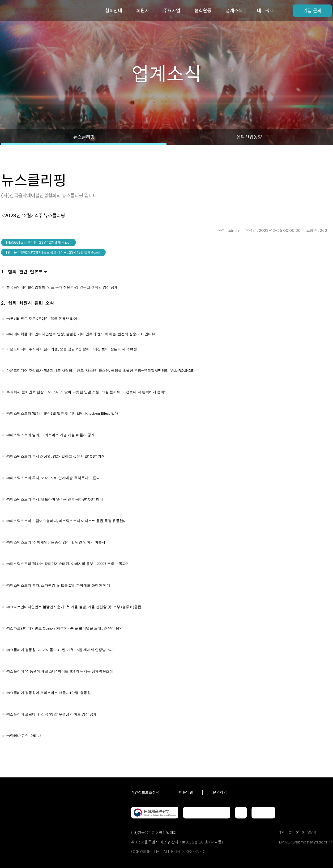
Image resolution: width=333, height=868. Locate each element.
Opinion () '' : (65, 628)
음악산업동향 (249, 137)
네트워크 (265, 10)
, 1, (86, 392)
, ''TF (81, 334)
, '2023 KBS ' (53, 478)
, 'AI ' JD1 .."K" (60, 650)
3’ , (56, 542)
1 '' (49, 693)
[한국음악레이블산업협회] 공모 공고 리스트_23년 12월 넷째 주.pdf (53, 252)
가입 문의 (312, 10)
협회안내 (114, 10)
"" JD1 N (60, 671)
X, (44, 319)
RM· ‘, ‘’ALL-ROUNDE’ (100, 371)
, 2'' (72, 349)
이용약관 (186, 792)
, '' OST (56, 456)
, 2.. (58, 585)
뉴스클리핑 (84, 137)
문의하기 (220, 792)
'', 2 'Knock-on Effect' (62, 413)
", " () (74, 607)
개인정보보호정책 (145, 792)
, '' (52, 714)
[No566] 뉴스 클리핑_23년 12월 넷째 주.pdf (38, 242)
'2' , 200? (67, 564)
